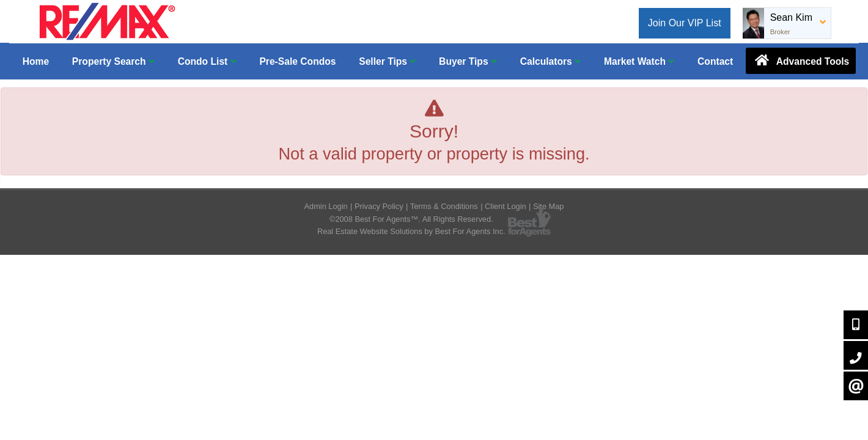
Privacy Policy (379, 206)
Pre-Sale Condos (297, 61)
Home (36, 61)
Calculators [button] (550, 61)
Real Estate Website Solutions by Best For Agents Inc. (411, 231)
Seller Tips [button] (387, 61)
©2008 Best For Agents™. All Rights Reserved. (411, 219)
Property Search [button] (113, 61)
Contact (715, 61)
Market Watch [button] (639, 61)
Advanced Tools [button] (801, 61)
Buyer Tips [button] (468, 61)
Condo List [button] (207, 61)
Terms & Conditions (444, 206)
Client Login (506, 206)
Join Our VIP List (685, 23)
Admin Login (326, 206)
